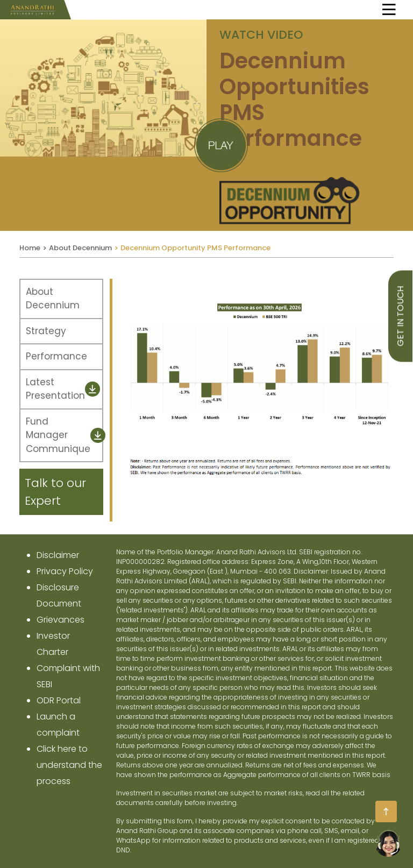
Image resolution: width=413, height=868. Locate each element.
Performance (56, 356)
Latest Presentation (63, 389)
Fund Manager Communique (64, 435)
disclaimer (58, 555)
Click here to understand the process (69, 765)
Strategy (46, 331)
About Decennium (80, 248)
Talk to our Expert (55, 492)
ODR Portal (59, 700)
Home (30, 248)
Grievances (60, 620)
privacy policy (65, 571)
